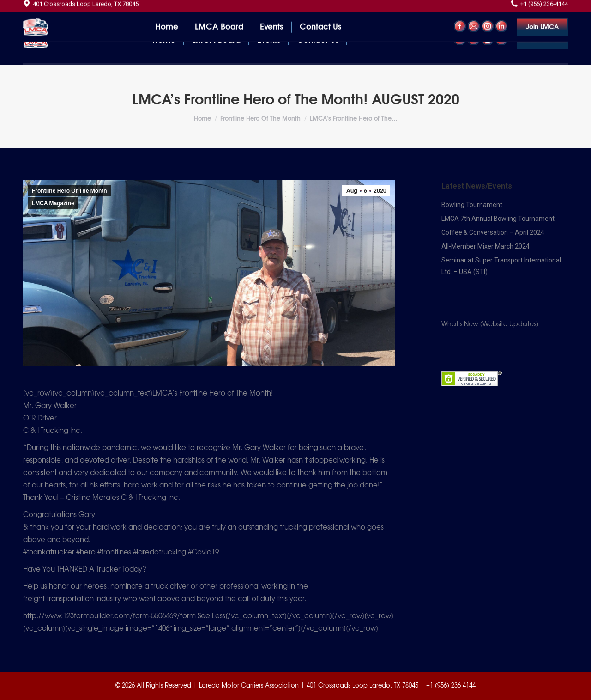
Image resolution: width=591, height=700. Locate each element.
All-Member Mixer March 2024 (485, 246)
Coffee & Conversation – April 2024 (493, 232)
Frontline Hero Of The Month (69, 191)
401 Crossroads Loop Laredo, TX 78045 (81, 9)
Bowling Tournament (472, 205)
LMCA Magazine (53, 203)
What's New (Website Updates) (490, 324)
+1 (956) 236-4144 (539, 9)
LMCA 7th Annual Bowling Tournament (498, 219)
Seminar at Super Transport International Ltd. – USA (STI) (501, 266)
